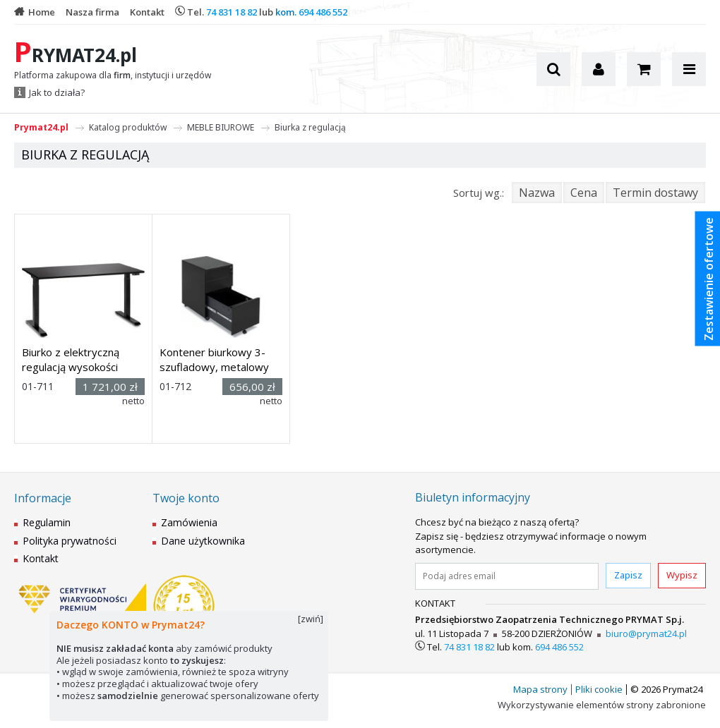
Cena (584, 193)
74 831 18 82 (232, 12)
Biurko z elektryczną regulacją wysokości (71, 359)
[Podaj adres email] (507, 576)
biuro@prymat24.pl (646, 633)
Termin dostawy (655, 193)
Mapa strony (540, 689)
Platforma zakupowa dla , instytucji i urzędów (113, 75)
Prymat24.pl (41, 127)
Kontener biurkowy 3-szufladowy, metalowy (214, 359)
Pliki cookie (599, 689)
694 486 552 (323, 12)
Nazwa (537, 193)
